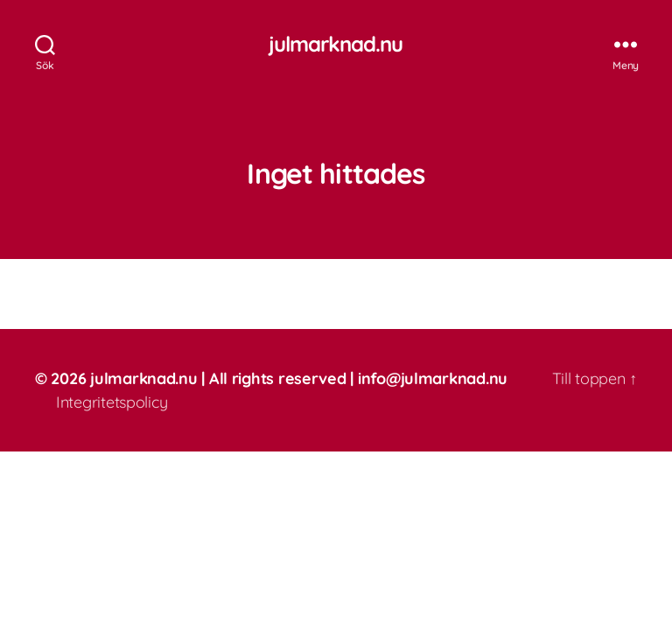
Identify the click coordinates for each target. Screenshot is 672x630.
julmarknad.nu (336, 44)
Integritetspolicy (112, 402)
